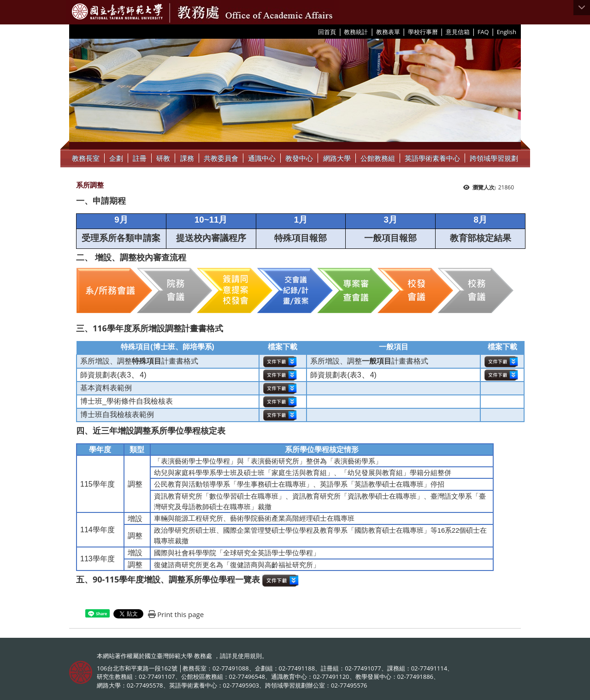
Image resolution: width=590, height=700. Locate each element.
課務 (187, 158)
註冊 (140, 158)
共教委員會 (221, 158)
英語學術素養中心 (432, 158)
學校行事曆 (423, 32)
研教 (163, 158)
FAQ (483, 32)
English (507, 32)
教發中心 (299, 158)
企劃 (116, 158)
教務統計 (356, 32)
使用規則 (250, 656)
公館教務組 (378, 158)
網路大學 (337, 158)
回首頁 (327, 32)
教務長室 (86, 158)
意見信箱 (458, 32)
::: (315, 31)
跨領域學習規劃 (494, 158)
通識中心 (262, 158)
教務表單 (388, 32)
